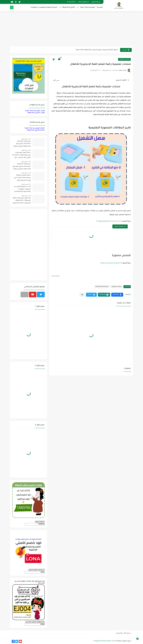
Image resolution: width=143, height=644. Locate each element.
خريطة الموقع (96, 2)
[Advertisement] (71, 29)
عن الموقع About (84, 2)
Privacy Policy (71, 2)
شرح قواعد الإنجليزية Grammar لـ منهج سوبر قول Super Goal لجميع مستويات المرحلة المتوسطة (22, 167)
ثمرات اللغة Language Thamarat (104, 641)
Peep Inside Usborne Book (110, 263)
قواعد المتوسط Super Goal (35, 111)
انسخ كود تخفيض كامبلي (37, 570)
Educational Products (102, 287)
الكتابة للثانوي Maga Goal (36, 130)
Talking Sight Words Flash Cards (108, 221)
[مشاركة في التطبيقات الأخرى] (82, 295)
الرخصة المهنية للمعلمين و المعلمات (44, 7)
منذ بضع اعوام (25, 139)
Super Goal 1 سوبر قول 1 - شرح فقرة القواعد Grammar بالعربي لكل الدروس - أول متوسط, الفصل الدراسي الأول (22, 155)
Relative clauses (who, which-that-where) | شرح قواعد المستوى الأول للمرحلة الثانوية (22, 178)
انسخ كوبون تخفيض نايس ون (35, 622)
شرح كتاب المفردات (123, 633)
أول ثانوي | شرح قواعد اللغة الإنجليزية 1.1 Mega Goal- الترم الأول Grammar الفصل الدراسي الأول (22, 201)
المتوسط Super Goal (88, 7)
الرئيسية (100, 7)
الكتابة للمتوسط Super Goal (35, 128)
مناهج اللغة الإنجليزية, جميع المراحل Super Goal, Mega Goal (97, 50)
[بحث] (12, 7)
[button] (117, 295)
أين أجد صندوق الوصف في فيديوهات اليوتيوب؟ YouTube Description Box (22, 189)
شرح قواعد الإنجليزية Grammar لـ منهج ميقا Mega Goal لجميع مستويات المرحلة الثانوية (22, 144)
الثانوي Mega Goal (69, 7)
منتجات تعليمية (124, 59)
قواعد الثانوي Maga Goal (36, 113)
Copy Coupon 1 (40, 522)
